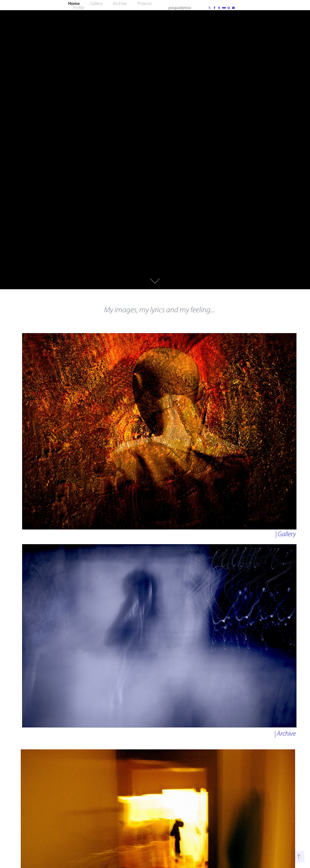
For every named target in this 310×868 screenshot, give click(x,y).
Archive (120, 3)
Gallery (96, 3)
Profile (79, 8)
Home (74, 3)
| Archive (285, 734)
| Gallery (286, 534)
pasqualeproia (180, 8)
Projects (145, 3)
